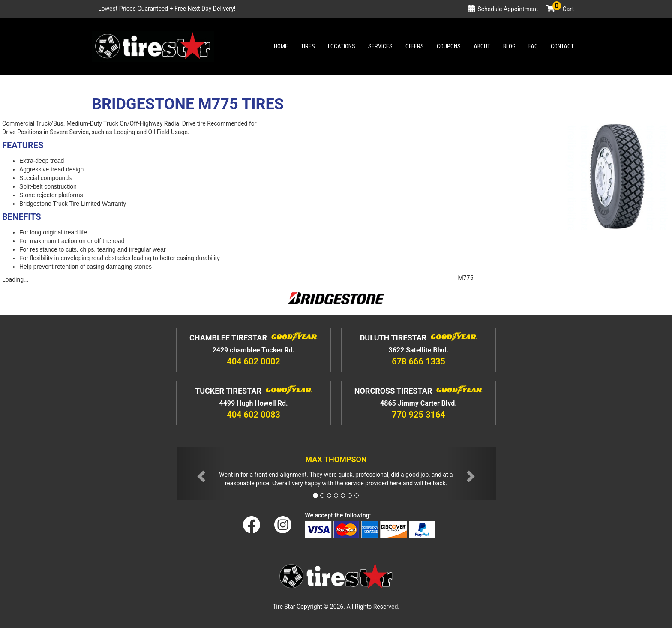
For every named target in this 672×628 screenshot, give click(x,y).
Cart (563, 9)
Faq (533, 46)
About (482, 46)
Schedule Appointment (508, 9)
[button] (201, 473)
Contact (562, 46)
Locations (342, 46)
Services (380, 46)
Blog (509, 46)
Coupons (449, 46)
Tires (308, 46)
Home (281, 46)
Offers (415, 46)
